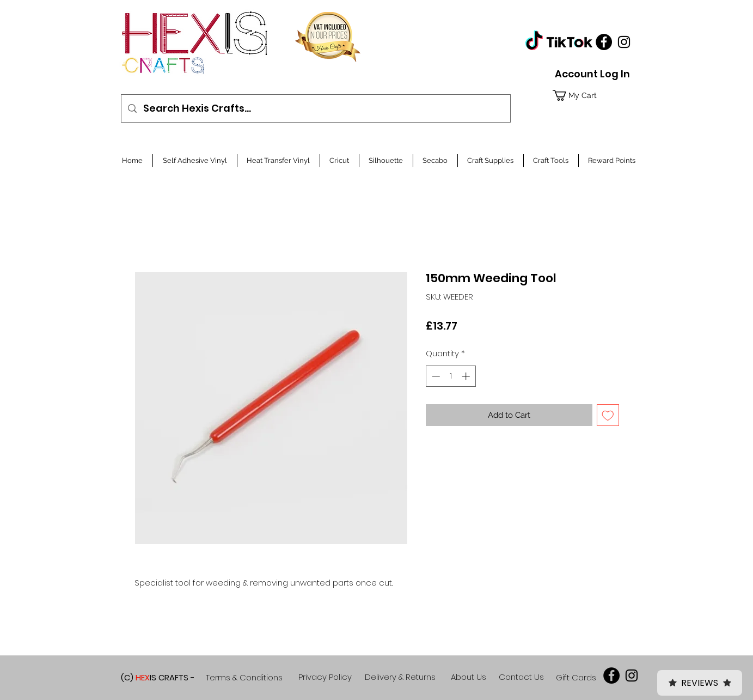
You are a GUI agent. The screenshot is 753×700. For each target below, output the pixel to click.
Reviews (700, 683)
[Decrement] (435, 376)
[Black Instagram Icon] (624, 42)
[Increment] (467, 376)
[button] (590, 95)
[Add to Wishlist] (608, 415)
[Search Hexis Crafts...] (315, 108)
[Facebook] (604, 42)
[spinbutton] (451, 376)
